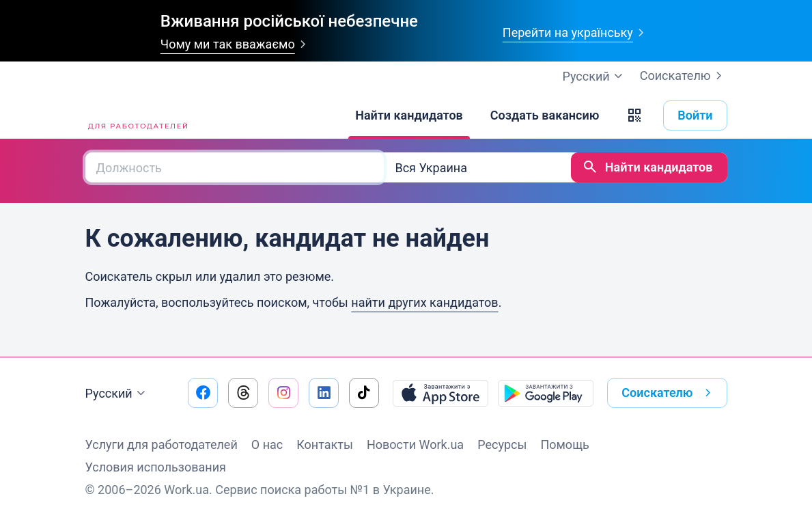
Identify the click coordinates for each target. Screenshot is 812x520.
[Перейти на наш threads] (243, 393)
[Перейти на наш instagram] (283, 393)
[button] (634, 115)
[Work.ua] (137, 115)
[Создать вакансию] (545, 115)
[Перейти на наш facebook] (203, 393)
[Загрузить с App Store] (440, 393)
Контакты (325, 444)
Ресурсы (502, 444)
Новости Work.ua (415, 444)
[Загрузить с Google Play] (546, 393)
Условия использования (156, 467)
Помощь (564, 444)
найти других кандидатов (424, 302)
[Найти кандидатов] (409, 115)
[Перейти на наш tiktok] (364, 393)
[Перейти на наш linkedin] (324, 393)
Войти (695, 115)
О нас (267, 444)
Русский (117, 394)
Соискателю (684, 76)
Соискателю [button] (669, 393)
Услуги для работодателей (162, 444)
